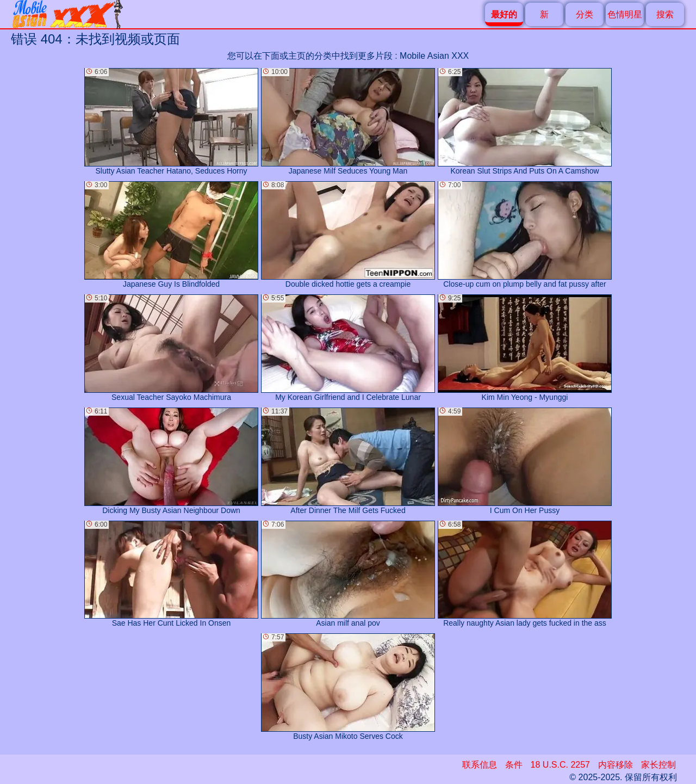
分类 (585, 14)
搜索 (665, 14)
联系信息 (480, 765)
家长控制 (658, 765)
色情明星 (625, 14)
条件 (514, 765)
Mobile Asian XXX (434, 56)
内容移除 (616, 765)
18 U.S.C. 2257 (560, 765)
